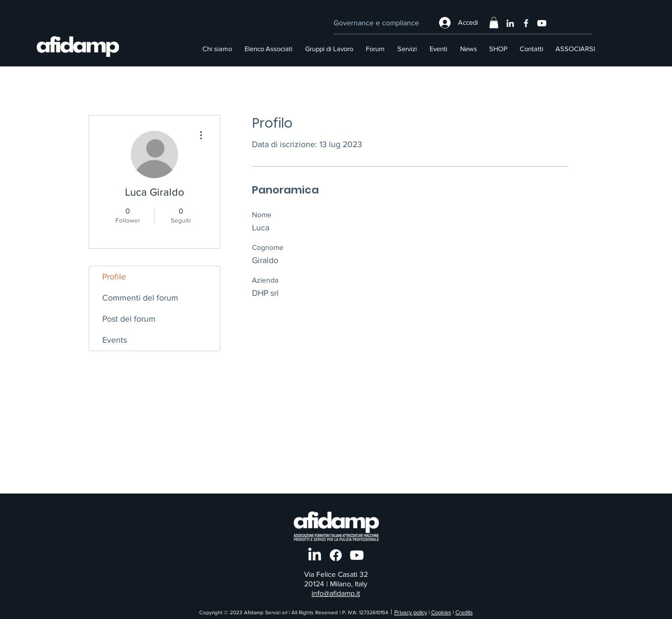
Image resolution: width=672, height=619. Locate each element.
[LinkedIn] (510, 23)
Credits (464, 612)
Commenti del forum (140, 298)
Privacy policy (411, 612)
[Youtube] (542, 23)
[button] (494, 23)
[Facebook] (526, 23)
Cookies (441, 612)
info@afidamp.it (336, 593)
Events (115, 340)
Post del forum (129, 319)
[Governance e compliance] (376, 23)
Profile (114, 277)
